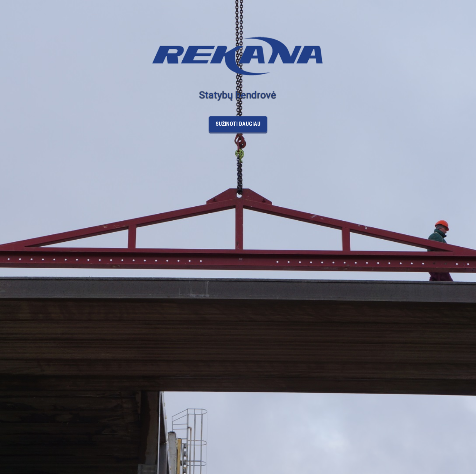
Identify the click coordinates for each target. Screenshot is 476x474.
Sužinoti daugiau (238, 115)
